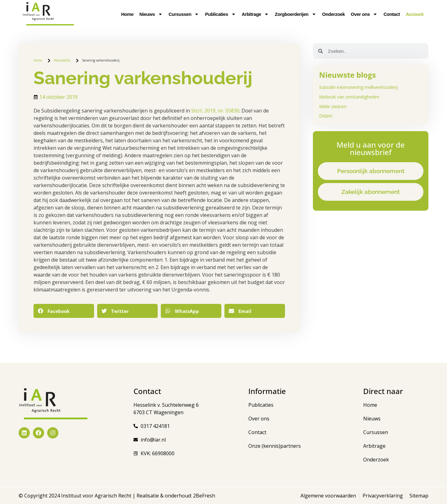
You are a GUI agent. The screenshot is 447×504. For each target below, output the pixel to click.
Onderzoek (334, 14)
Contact (392, 14)
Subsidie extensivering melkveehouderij (358, 87)
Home (127, 14)
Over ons (364, 14)
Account (415, 14)
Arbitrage (255, 14)
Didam (326, 116)
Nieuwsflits (62, 60)
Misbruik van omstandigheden (349, 97)
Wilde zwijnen (333, 106)
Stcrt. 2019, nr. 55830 (215, 111)
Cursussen (184, 14)
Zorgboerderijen (295, 14)
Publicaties (220, 14)
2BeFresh (203, 496)
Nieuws (151, 14)
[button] (64, 311)
